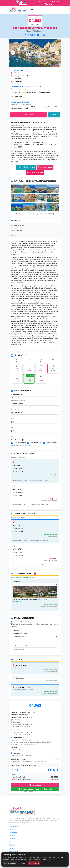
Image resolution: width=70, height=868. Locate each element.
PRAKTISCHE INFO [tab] (18, 226)
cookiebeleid (46, 859)
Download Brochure (35, 172)
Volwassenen (17, 413)
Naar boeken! (29, 115)
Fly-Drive (12, 829)
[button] (13, 53)
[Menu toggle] (32, 10)
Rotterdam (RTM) (36, 443)
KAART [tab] (15, 236)
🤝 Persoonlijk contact (29, 92)
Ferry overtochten (23, 687)
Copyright (12, 836)
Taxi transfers (21, 665)
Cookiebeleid (13, 832)
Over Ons (12, 839)
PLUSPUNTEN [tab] (17, 231)
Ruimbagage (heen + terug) (20, 633)
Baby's (14, 431)
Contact (11, 848)
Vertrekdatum (17, 395)
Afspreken (12, 845)
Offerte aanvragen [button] (45, 167)
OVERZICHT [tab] (16, 221)
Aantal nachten (17, 404)
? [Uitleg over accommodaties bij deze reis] (35, 574)
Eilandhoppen (13, 826)
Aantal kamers (16, 582)
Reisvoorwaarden (14, 842)
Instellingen (22, 863)
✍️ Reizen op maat (17, 96)
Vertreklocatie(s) (18, 440)
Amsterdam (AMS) (21, 443)
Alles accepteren (34, 863)
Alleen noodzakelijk (10, 863)
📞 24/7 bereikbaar (45, 92)
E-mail (41, 2)
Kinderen (15, 422)
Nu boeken (35, 785)
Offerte (54, 115)
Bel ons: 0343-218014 (53, 2)
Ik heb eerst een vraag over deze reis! (35, 789)
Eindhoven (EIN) (51, 443)
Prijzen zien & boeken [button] (26, 167)
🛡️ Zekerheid (16, 92)
